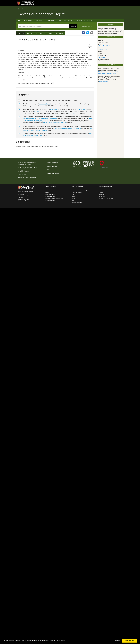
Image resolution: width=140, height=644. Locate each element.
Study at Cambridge (50, 186)
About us (89, 21)
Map (73, 194)
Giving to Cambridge (77, 203)
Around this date (41, 33)
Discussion (102, 194)
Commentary (50, 21)
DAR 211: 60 (102, 57)
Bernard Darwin (55, 109)
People (61, 21)
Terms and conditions (23, 201)
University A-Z (21, 194)
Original (30, 33)
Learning (69, 21)
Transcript (21, 33)
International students (50, 194)
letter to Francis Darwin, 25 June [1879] (55, 123)
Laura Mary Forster (45, 104)
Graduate (47, 192)
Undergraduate (49, 190)
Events (74, 199)
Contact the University (23, 196)
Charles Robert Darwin (105, 46)
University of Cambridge (26, 168)
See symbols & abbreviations (110, 61)
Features (101, 192)
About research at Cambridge (106, 199)
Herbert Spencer (82, 109)
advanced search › (87, 26)
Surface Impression (30, 178)
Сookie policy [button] (60, 641)
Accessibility (21, 198)
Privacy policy (22, 174)
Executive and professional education (54, 199)
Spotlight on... (102, 196)
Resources (79, 21)
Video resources (52, 170)
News (73, 196)
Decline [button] (118, 641)
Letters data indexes (53, 174)
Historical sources (53, 162)
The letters (39, 21)
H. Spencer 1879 (39, 111)
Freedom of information (24, 199)
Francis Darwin (103, 50)
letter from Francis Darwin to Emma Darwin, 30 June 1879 (40, 119)
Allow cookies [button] (130, 641)
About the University (78, 186)
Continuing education (50, 196)
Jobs (73, 201)
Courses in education (50, 201)
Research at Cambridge (105, 186)
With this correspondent (56, 33)
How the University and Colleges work (81, 190)
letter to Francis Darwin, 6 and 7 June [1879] (68, 128)
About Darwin (28, 21)
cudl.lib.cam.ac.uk (103, 81)
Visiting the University (77, 192)
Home (19, 9)
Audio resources (52, 166)
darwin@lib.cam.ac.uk (24, 164)
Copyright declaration (24, 171)
